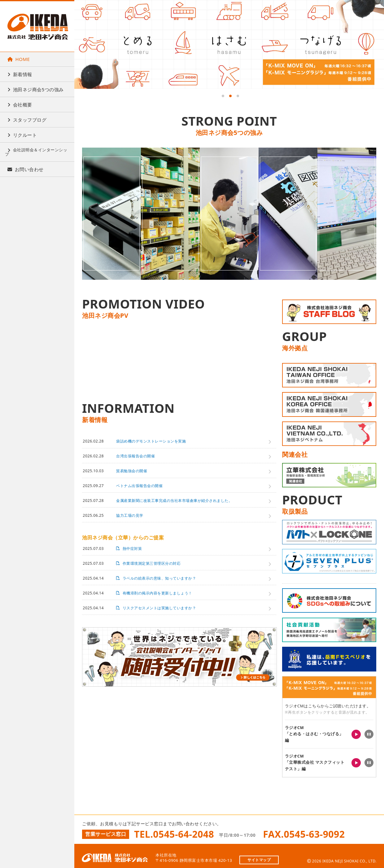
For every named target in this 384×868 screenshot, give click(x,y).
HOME (19, 59)
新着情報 (20, 74)
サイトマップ (259, 856)
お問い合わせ (26, 169)
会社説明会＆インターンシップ (36, 152)
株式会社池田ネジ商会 (38, 27)
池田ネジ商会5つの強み (36, 89)
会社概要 (20, 105)
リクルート (22, 135)
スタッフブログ (27, 120)
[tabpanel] (229, 44)
